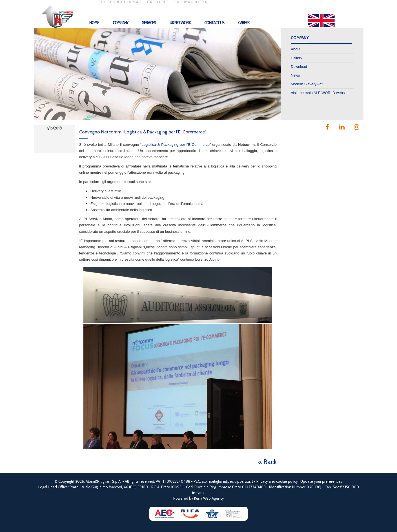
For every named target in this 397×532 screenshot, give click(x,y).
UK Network (180, 23)
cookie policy (287, 481)
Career (244, 23)
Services (149, 23)
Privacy (262, 481)
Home (94, 23)
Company (120, 23)
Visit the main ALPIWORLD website (320, 93)
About (296, 49)
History (296, 58)
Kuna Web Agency (209, 498)
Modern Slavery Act (307, 84)
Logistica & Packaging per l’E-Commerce (176, 145)
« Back (267, 462)
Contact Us (214, 23)
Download (299, 67)
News (295, 75)
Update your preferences (321, 481)
